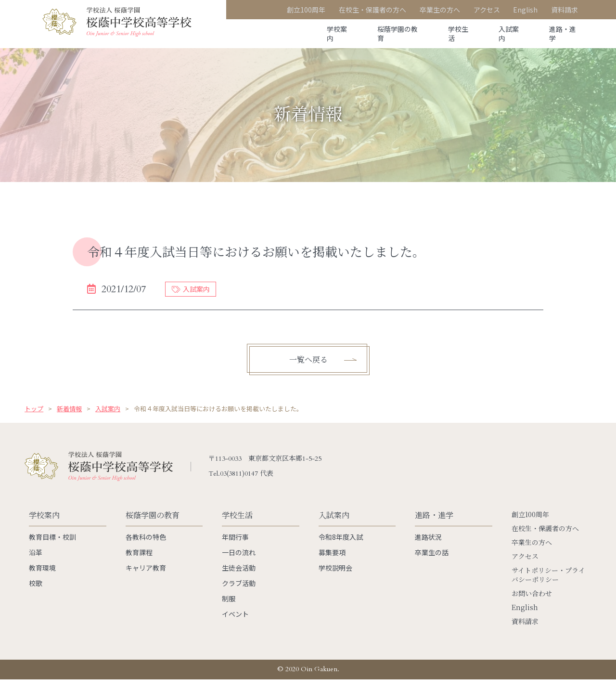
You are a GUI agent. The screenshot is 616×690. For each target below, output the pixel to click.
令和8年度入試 (341, 547)
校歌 (36, 594)
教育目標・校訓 (52, 547)
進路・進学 (561, 34)
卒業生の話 (432, 563)
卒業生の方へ (532, 553)
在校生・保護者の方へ (545, 539)
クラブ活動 (239, 594)
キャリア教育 (146, 578)
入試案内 (501, 34)
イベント (235, 625)
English (525, 618)
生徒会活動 (239, 578)
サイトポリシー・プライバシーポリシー (548, 586)
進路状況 (428, 547)
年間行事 (235, 547)
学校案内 (314, 34)
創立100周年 (530, 525)
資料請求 (525, 632)
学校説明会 (335, 578)
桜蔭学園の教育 (380, 34)
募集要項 (332, 563)
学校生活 (446, 34)
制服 (229, 609)
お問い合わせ (532, 604)
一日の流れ (239, 563)
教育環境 (42, 578)
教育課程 (139, 563)
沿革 (36, 563)
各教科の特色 (146, 547)
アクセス (525, 567)
